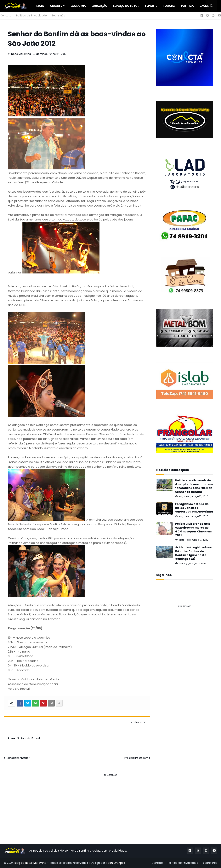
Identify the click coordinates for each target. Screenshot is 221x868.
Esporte (151, 6)
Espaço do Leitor (126, 6)
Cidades (56, 6)
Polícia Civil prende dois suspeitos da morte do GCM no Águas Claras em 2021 (194, 530)
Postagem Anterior (18, 758)
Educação (99, 6)
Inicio (40, 6)
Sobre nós (58, 15)
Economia (78, 6)
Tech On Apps (115, 863)
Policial (169, 6)
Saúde (204, 6)
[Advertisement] (185, 635)
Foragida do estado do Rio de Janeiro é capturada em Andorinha (194, 508)
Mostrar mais (138, 722)
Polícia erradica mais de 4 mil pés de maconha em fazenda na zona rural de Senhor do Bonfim (194, 486)
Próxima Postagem (136, 758)
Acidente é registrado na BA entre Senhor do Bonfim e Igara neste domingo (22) (194, 553)
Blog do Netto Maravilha (30, 863)
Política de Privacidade (31, 15)
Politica (187, 6)
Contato (6, 15)
